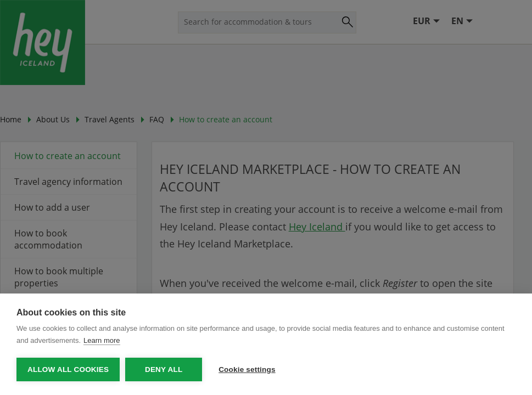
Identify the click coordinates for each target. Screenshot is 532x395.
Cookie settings (247, 369)
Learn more (102, 340)
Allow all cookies (68, 369)
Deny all (164, 369)
